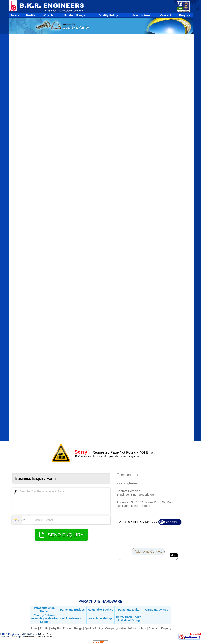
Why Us (56, 628)
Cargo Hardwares (157, 610)
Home (34, 628)
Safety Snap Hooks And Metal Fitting (129, 619)
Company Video (116, 628)
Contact (153, 628)
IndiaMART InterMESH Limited (38, 637)
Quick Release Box (72, 618)
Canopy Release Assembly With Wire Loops (44, 618)
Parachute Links (129, 610)
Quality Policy (94, 628)
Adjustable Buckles (100, 610)
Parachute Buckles (72, 610)
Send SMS (171, 522)
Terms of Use (46, 634)
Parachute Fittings (100, 618)
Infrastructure (137, 628)
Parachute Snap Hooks (44, 610)
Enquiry (166, 628)
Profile (44, 628)
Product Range (73, 628)
